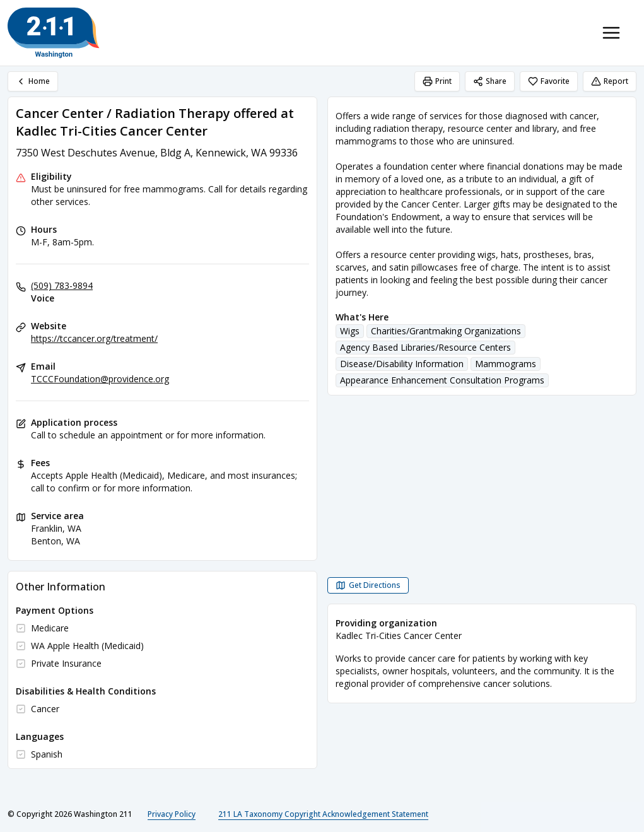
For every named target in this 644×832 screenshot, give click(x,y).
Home (33, 81)
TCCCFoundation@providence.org (100, 379)
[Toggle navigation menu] (611, 33)
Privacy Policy (172, 814)
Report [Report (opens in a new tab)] (610, 81)
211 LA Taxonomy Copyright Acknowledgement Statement (323, 814)
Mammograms (506, 364)
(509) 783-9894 (62, 285)
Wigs (350, 331)
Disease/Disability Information (402, 364)
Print (437, 81)
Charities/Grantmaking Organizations (446, 331)
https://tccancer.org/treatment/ (94, 338)
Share (490, 81)
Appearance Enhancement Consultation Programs (442, 380)
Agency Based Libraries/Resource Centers (425, 347)
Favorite (549, 81)
